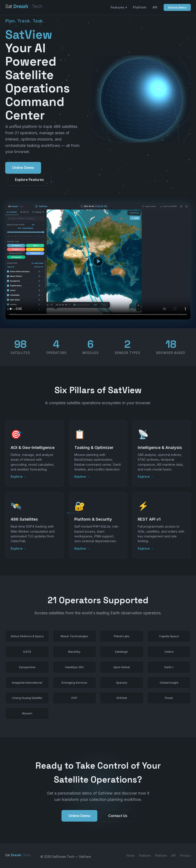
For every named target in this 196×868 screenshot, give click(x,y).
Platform (140, 7)
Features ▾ (119, 7)
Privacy (185, 856)
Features (145, 856)
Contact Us (118, 817)
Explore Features (29, 180)
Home (130, 856)
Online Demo (177, 7)
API (155, 7)
